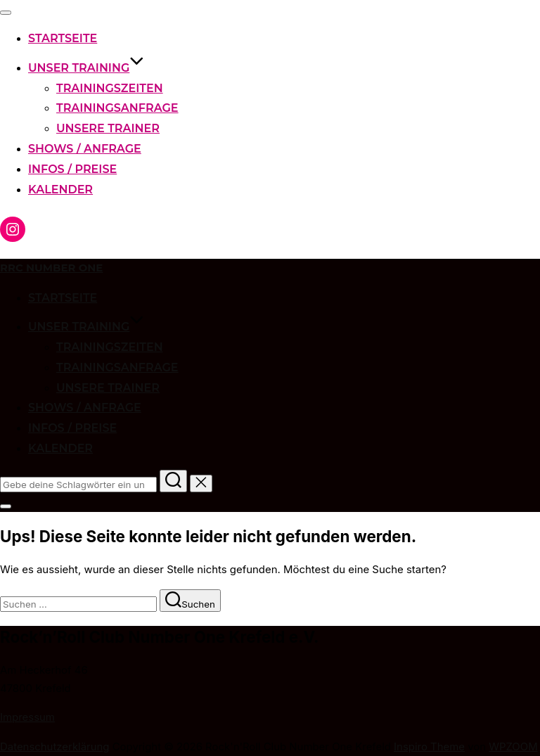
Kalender (60, 190)
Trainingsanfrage (117, 108)
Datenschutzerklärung (55, 747)
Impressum (27, 717)
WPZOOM (513, 747)
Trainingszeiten (110, 88)
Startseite (63, 38)
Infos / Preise (72, 169)
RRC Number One (51, 268)
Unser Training (86, 68)
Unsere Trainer (108, 128)
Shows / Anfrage (85, 149)
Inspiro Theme (429, 747)
